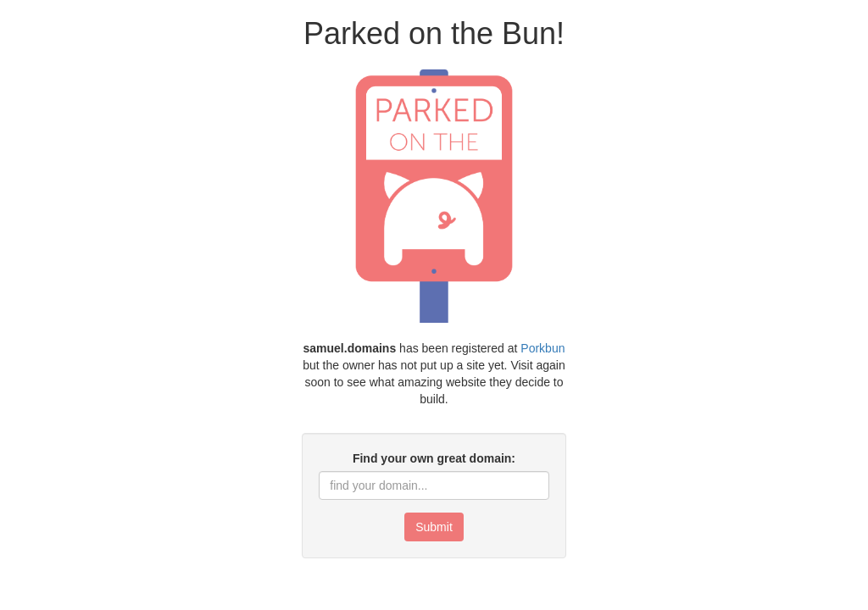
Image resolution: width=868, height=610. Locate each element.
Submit (434, 527)
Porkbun (542, 348)
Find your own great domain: (434, 458)
